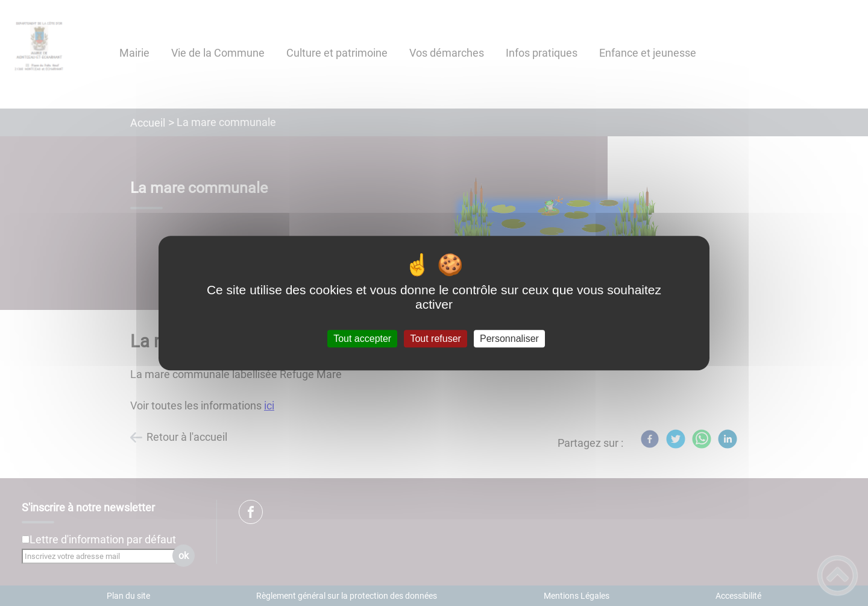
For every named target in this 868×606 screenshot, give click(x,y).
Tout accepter (362, 339)
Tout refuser (435, 339)
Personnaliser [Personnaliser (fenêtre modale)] (509, 339)
